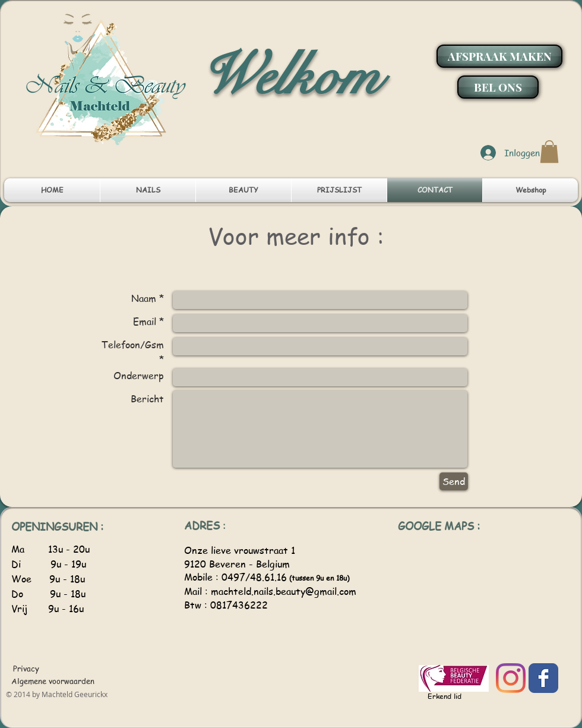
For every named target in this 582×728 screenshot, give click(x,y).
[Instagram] (511, 678)
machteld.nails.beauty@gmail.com (284, 591)
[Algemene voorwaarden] (53, 681)
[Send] (454, 481)
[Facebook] (543, 678)
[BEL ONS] (498, 87)
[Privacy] (27, 669)
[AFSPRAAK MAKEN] (499, 56)
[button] (549, 152)
